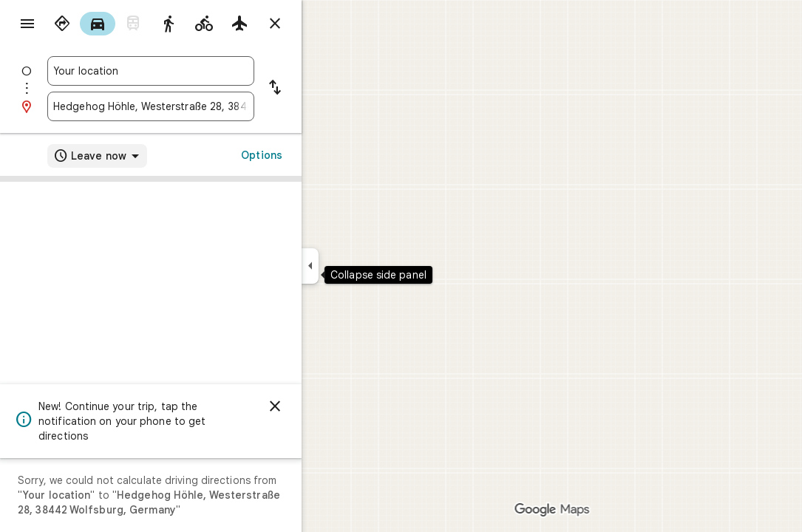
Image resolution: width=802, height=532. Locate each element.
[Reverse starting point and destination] (328, 89)
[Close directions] (328, 24)
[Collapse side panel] (363, 266)
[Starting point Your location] (204, 71)
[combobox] (204, 71)
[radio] (115, 24)
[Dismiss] (328, 406)
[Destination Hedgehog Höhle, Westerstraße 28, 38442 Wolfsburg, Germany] (204, 106)
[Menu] (27, 25)
